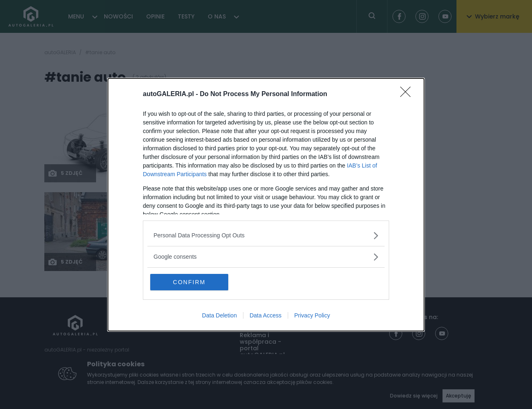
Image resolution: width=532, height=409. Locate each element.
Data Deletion (219, 315)
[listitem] (266, 236)
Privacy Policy (312, 315)
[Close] (408, 94)
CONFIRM (189, 282)
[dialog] (266, 205)
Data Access (266, 315)
